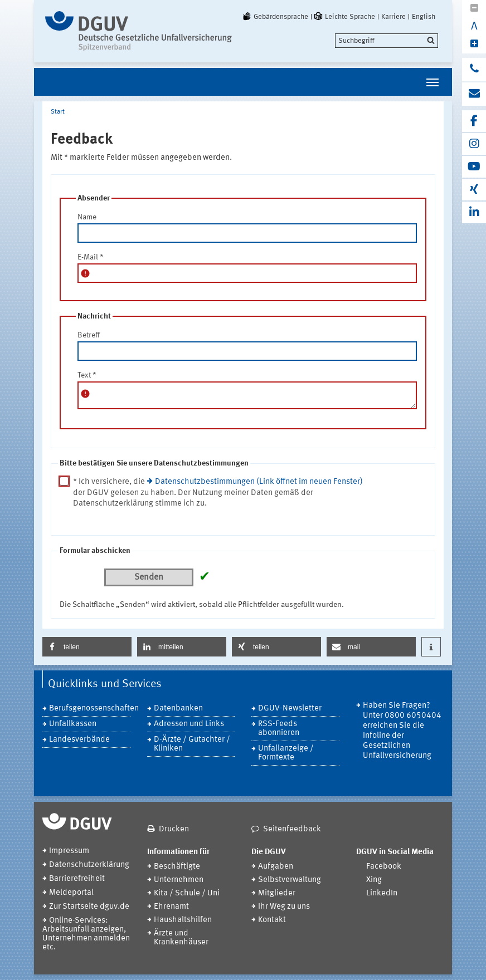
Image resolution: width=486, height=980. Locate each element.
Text (87, 375)
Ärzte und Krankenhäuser (181, 938)
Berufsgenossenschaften (90, 709)
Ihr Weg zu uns (284, 907)
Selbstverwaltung (290, 880)
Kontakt (272, 920)
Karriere (393, 17)
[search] (387, 41)
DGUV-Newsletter (290, 709)
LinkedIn (382, 893)
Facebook (384, 867)
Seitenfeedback (292, 829)
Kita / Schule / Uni (187, 893)
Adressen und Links (189, 724)
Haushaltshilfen (183, 920)
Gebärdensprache (275, 17)
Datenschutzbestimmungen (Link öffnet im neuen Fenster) (259, 482)
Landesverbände (79, 740)
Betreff (89, 335)
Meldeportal (71, 893)
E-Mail (91, 257)
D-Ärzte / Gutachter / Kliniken (192, 744)
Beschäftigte (177, 867)
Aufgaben (276, 867)
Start (58, 112)
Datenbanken (178, 709)
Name (87, 217)
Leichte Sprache (344, 17)
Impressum (69, 851)
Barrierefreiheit (77, 879)
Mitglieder (277, 893)
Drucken (174, 829)
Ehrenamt (171, 907)
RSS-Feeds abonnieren (279, 729)
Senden (149, 577)
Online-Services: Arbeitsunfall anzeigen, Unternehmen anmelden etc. (86, 934)
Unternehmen (179, 880)
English (424, 17)
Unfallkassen (73, 724)
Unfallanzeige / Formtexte (286, 753)
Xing (374, 880)
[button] (87, 647)
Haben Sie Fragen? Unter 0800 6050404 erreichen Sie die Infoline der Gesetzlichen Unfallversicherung (402, 731)
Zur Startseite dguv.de (89, 907)
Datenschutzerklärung (89, 865)
